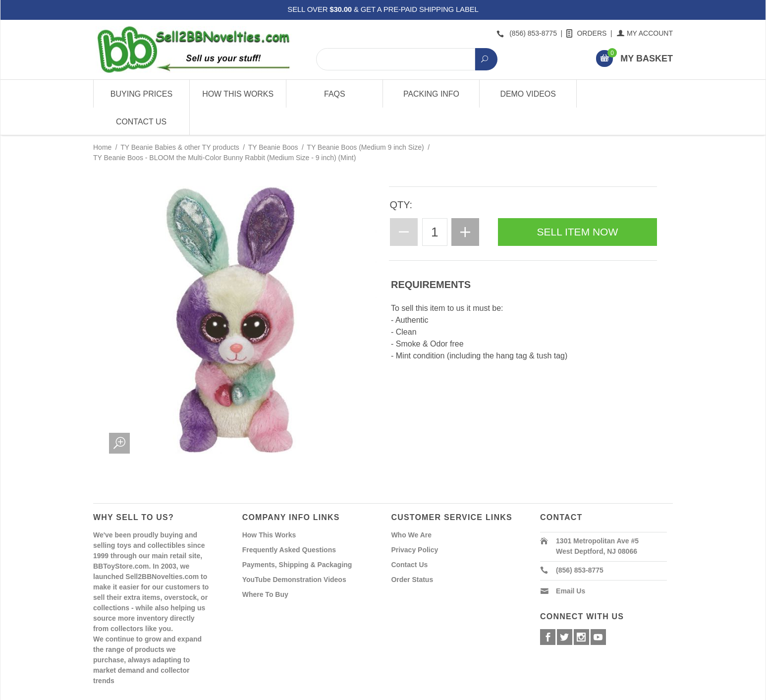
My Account (645, 33)
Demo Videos (528, 94)
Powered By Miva (248, 692)
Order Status (412, 552)
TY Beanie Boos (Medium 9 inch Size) (365, 120)
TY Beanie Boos (273, 120)
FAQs (335, 94)
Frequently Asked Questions (289, 522)
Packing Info (431, 94)
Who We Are (411, 507)
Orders (587, 33)
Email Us (571, 563)
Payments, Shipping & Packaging (297, 537)
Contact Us (625, 94)
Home (102, 120)
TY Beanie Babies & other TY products (180, 120)
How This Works (238, 94)
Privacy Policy (414, 522)
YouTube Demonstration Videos (294, 552)
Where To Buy (265, 567)
